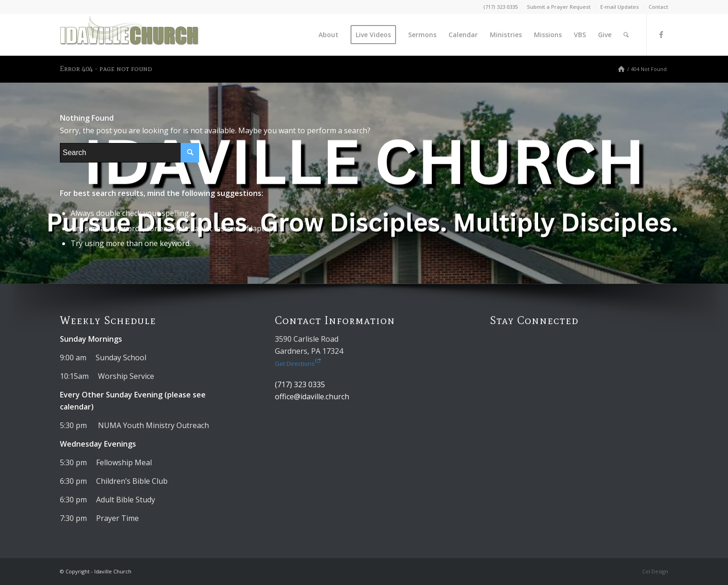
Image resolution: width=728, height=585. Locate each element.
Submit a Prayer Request (559, 7)
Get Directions (298, 364)
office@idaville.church (312, 396)
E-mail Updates (620, 7)
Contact (658, 7)
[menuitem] (559, 7)
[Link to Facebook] (661, 34)
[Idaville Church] (130, 35)
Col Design (655, 571)
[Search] (626, 35)
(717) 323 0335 (500, 7)
